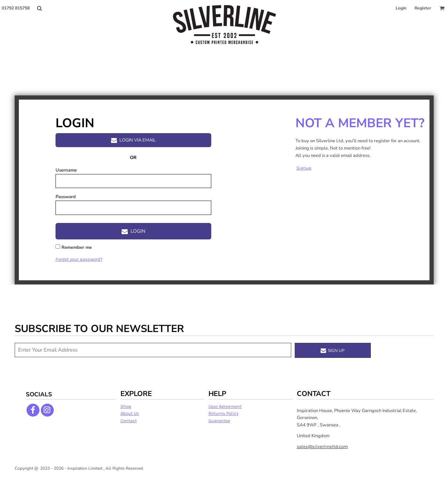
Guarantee (219, 421)
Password (66, 197)
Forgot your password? (79, 259)
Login (401, 8)
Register (423, 8)
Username (66, 170)
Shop (126, 406)
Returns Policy (223, 413)
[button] (39, 8)
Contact (129, 421)
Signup (304, 168)
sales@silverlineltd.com (322, 446)
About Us (130, 413)
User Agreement (225, 406)
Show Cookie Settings (224, 477)
